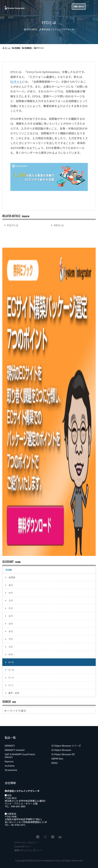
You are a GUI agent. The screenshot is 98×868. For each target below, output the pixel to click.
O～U (11, 678)
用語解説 (27, 48)
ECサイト (16, 82)
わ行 (11, 654)
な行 (11, 616)
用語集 (16, 48)
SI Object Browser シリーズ (66, 746)
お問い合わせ (79, 6)
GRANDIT (10, 746)
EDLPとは (13, 225)
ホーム (6, 48)
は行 (11, 624)
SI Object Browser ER (63, 754)
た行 (11, 608)
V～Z (11, 685)
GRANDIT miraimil (15, 750)
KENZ (54, 763)
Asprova (9, 761)
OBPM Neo (57, 758)
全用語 (12, 577)
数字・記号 (14, 693)
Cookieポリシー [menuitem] (23, 846)
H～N (11, 670)
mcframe (10, 766)
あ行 (11, 585)
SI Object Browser (61, 750)
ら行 (11, 647)
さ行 (11, 600)
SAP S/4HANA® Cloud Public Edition (20, 756)
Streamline (11, 770)
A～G (11, 662)
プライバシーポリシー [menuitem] (26, 842)
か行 (11, 593)
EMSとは (59, 225)
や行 (11, 639)
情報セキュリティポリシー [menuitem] (28, 850)
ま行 (11, 631)
